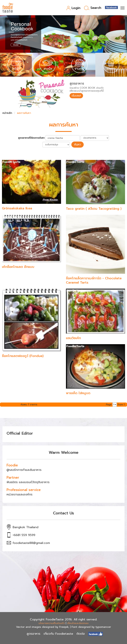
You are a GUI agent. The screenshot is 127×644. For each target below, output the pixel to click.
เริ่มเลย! (77, 96)
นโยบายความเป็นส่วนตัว (52, 623)
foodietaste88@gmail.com (31, 543)
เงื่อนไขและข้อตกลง (78, 623)
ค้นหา (78, 144)
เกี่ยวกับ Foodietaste (58, 633)
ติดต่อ (81, 633)
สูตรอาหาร (33, 633)
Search (93, 8)
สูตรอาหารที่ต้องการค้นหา (31, 138)
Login (73, 8)
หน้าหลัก (7, 113)
